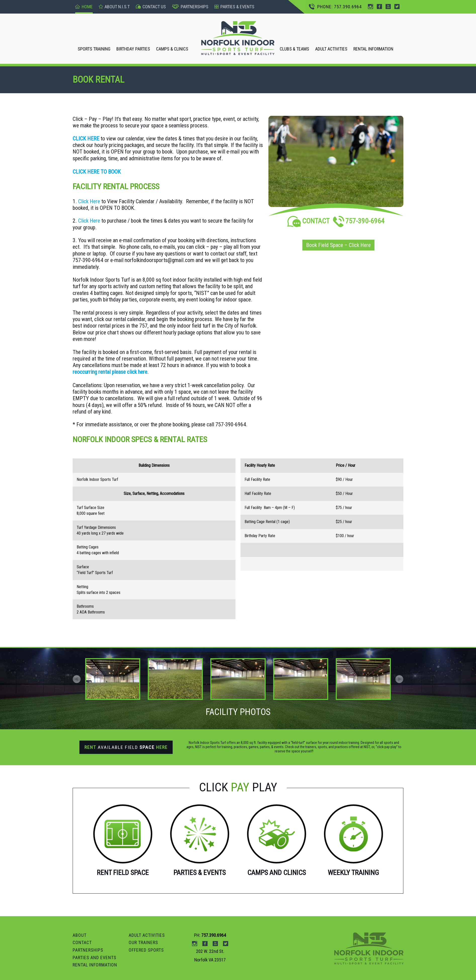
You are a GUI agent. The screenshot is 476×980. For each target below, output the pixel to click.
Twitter (397, 7)
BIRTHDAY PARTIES (133, 49)
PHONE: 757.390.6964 (335, 7)
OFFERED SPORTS (146, 950)
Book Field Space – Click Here (338, 245)
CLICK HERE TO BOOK (97, 172)
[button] (399, 679)
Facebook (379, 7)
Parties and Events (94, 958)
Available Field (126, 747)
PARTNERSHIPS (88, 950)
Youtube (388, 7)
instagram (371, 7)
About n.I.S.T (114, 7)
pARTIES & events (234, 7)
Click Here (89, 201)
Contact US (151, 7)
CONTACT (308, 221)
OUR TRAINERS (143, 942)
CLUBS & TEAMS (294, 49)
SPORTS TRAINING (94, 49)
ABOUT (80, 935)
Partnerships (190, 7)
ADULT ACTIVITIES (331, 49)
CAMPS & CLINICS (172, 49)
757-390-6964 (359, 221)
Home (84, 7)
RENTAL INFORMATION (373, 49)
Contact (82, 942)
